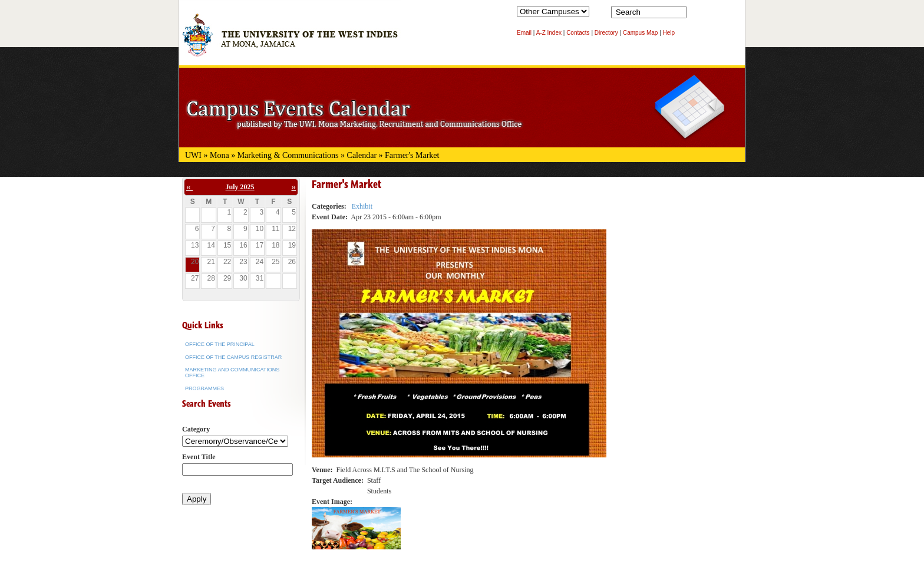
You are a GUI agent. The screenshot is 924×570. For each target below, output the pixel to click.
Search (698, 15)
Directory (606, 33)
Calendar (362, 155)
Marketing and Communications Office (232, 373)
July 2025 (240, 187)
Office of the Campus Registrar (233, 357)
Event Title (199, 457)
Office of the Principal (220, 344)
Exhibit (362, 206)
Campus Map (640, 33)
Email (524, 33)
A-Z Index (549, 33)
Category (196, 429)
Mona (220, 155)
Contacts (578, 33)
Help (669, 33)
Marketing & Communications (288, 155)
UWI (193, 155)
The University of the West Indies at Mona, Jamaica (290, 41)
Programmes (204, 388)
